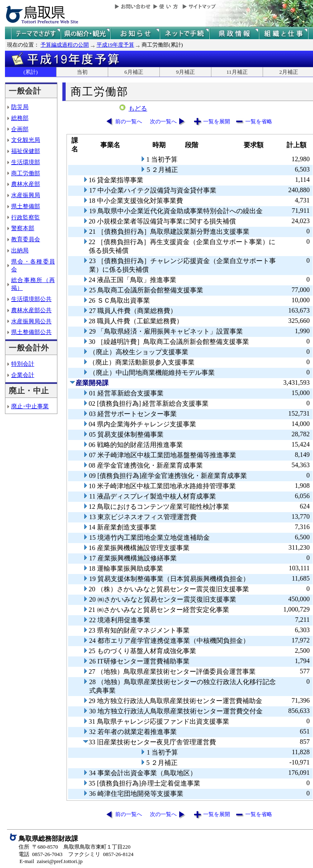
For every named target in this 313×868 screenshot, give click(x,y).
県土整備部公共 (31, 332)
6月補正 (134, 72)
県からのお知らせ (135, 34)
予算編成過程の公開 (65, 45)
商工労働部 (26, 173)
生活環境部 (26, 162)
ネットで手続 (185, 34)
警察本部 (23, 228)
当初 (82, 72)
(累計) (31, 72)
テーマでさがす (36, 34)
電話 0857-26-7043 (40, 854)
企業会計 (23, 375)
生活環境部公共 (31, 299)
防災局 (20, 107)
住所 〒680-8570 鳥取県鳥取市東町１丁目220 (75, 847)
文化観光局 (26, 140)
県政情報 (234, 34)
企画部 (20, 129)
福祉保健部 (26, 151)
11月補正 (237, 72)
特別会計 (23, 364)
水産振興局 (26, 195)
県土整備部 (26, 206)
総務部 (20, 118)
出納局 (20, 250)
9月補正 (185, 72)
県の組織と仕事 (284, 34)
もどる (138, 108)
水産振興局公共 (31, 321)
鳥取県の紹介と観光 (85, 34)
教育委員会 (26, 239)
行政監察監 (26, 217)
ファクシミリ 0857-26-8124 (101, 854)
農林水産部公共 (31, 310)
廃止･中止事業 (30, 406)
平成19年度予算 (115, 45)
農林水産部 (26, 184)
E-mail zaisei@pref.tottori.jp (51, 861)
